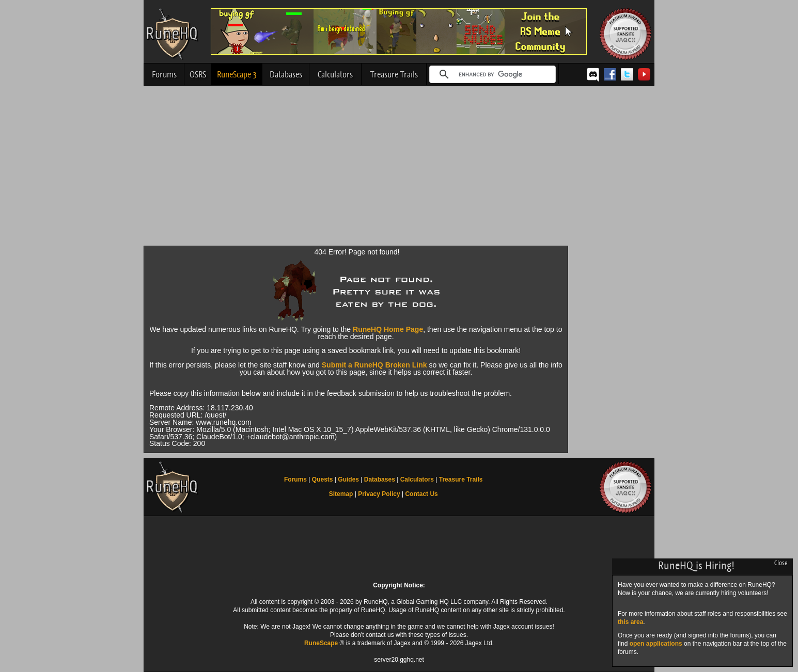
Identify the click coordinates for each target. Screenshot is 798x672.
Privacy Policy (379, 494)
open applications (656, 644)
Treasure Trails (394, 74)
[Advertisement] (399, 168)
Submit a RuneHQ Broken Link (374, 365)
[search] (491, 74)
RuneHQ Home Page (388, 329)
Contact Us (421, 494)
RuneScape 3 (237, 74)
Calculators (335, 74)
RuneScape (321, 643)
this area (630, 622)
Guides (348, 479)
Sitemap (341, 494)
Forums (164, 74)
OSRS (198, 74)
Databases (286, 74)
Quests (323, 479)
